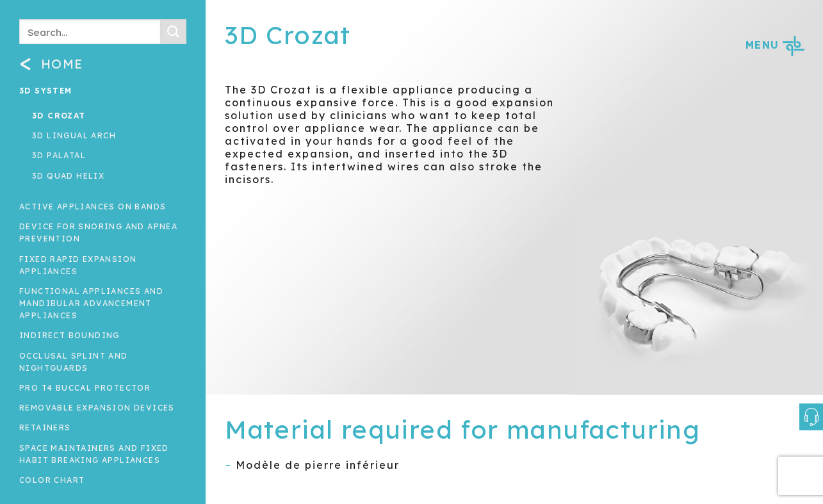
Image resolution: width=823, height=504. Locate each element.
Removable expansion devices (97, 408)
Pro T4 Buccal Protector (85, 388)
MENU (775, 45)
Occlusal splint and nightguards (74, 362)
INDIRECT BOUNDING (69, 335)
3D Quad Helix (68, 176)
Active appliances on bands (93, 207)
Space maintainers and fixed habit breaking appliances (94, 454)
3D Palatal (59, 155)
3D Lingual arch (74, 135)
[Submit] (174, 32)
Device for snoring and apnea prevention (98, 232)
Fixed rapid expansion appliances (78, 265)
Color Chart (52, 480)
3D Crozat (59, 116)
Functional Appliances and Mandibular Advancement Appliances (91, 303)
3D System (46, 91)
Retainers (45, 427)
